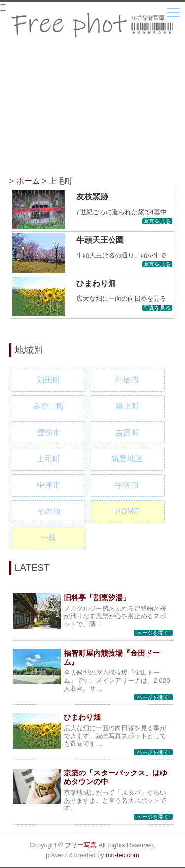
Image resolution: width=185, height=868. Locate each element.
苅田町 (49, 380)
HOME (127, 511)
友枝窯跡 (92, 197)
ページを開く (153, 633)
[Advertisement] (93, 112)
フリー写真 (81, 845)
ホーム (28, 181)
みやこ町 (49, 406)
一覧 (49, 537)
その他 (49, 511)
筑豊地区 (127, 459)
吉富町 (127, 433)
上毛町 (49, 459)
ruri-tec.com (122, 855)
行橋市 (127, 380)
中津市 (49, 485)
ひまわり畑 (96, 283)
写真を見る (157, 221)
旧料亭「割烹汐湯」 (97, 597)
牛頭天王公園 (100, 240)
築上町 (127, 406)
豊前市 (49, 433)
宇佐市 (127, 485)
